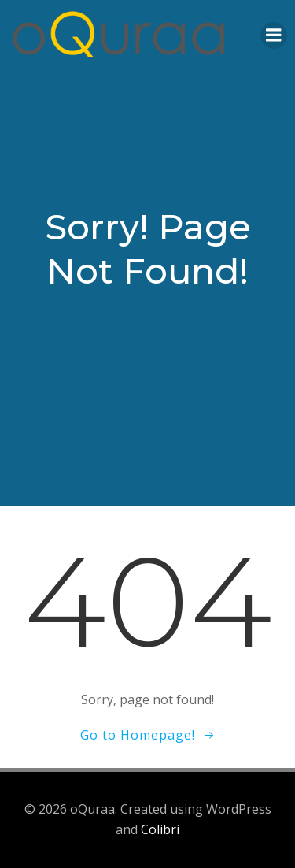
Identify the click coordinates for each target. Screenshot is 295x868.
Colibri (160, 829)
